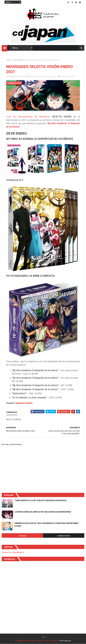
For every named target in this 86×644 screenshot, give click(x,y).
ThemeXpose (65, 641)
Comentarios (64, 536)
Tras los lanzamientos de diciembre (28, 117)
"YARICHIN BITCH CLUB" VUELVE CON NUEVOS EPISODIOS (41, 500)
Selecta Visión (24, 403)
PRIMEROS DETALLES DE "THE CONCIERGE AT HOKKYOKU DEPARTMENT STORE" (47, 525)
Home (9, 60)
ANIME (23, 76)
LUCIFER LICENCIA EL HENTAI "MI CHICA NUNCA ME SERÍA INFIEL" (43, 512)
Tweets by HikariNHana (13, 552)
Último (22, 536)
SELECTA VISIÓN (68, 76)
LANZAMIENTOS (19, 60)
